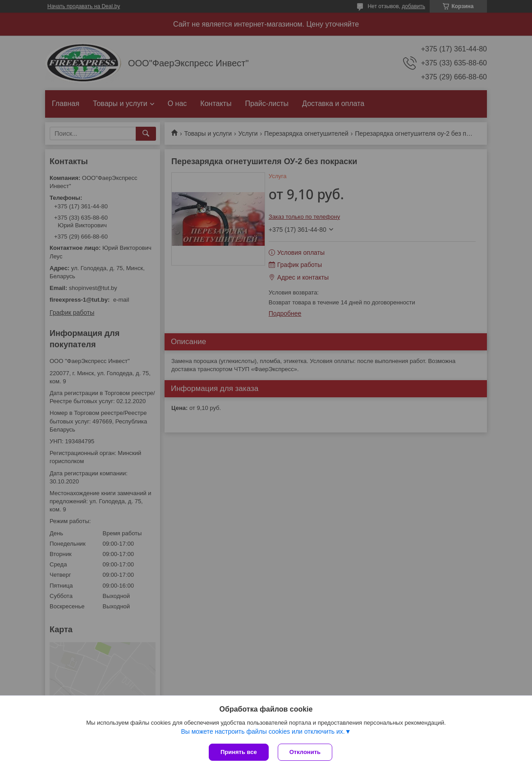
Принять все (239, 752)
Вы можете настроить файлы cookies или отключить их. (263, 731)
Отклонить (305, 752)
